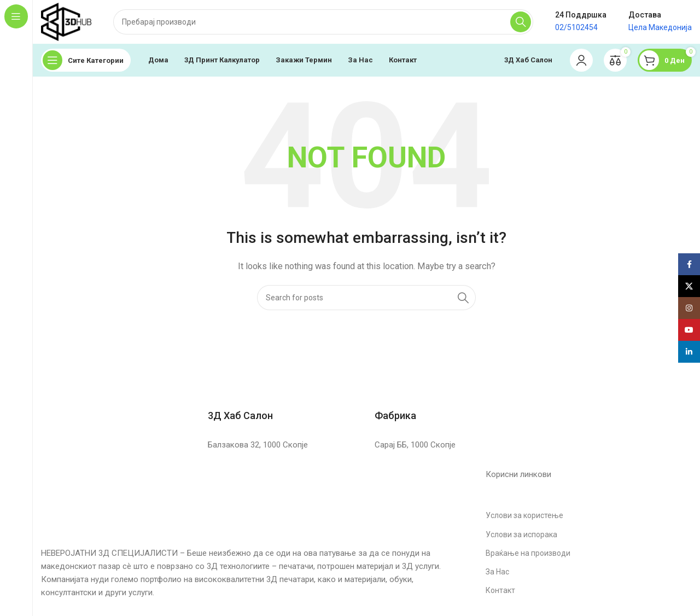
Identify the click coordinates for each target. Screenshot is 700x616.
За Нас (497, 572)
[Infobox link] (283, 403)
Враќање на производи (528, 553)
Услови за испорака (521, 534)
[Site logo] (66, 21)
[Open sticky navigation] (86, 60)
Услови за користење (524, 515)
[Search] (323, 22)
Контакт (500, 590)
